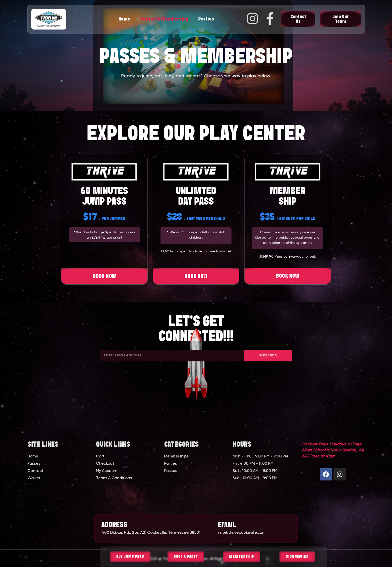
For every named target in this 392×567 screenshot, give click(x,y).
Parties (206, 19)
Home (124, 19)
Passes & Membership (164, 19)
